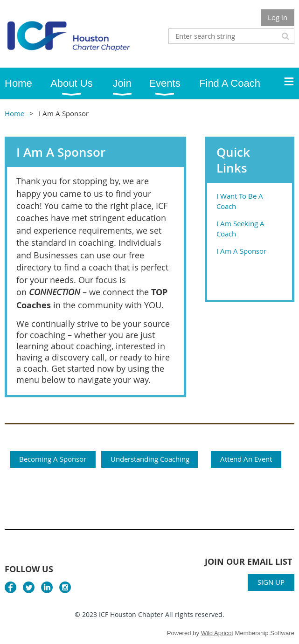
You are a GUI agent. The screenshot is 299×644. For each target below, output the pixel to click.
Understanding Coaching (150, 459)
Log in (278, 17)
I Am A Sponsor (241, 251)
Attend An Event (246, 459)
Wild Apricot (217, 633)
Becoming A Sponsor (53, 459)
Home (14, 113)
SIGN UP (271, 582)
